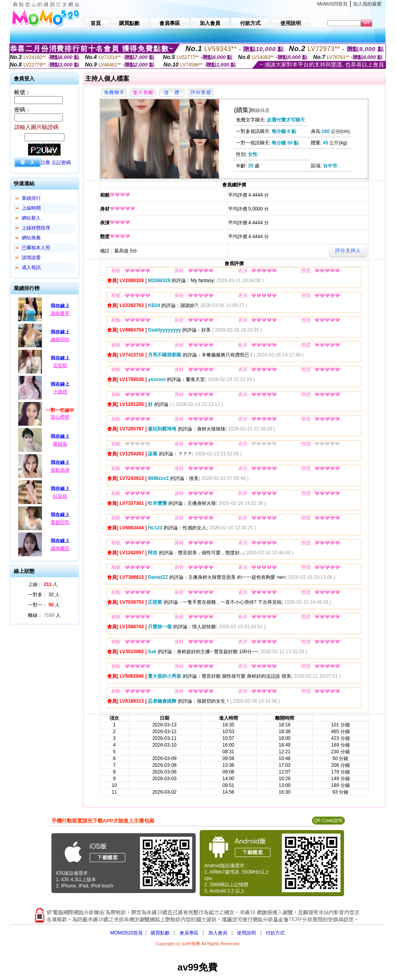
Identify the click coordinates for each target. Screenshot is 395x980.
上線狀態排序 (36, 228)
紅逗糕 (60, 496)
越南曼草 (60, 313)
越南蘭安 (60, 548)
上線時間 (31, 208)
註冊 (45, 163)
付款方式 (275, 933)
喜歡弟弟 (60, 470)
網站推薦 (31, 238)
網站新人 (31, 218)
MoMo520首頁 (332, 4)
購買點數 (159, 933)
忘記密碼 (61, 163)
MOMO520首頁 (127, 933)
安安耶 (60, 366)
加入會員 (218, 933)
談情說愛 (31, 258)
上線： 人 (43, 584)
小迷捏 (60, 392)
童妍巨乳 (60, 522)
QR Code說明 (328, 821)
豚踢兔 (60, 444)
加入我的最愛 (367, 4)
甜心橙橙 (60, 417)
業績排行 (31, 198)
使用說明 (246, 933)
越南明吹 (60, 339)
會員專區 (189, 933)
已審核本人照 (36, 248)
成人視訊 (31, 267)
